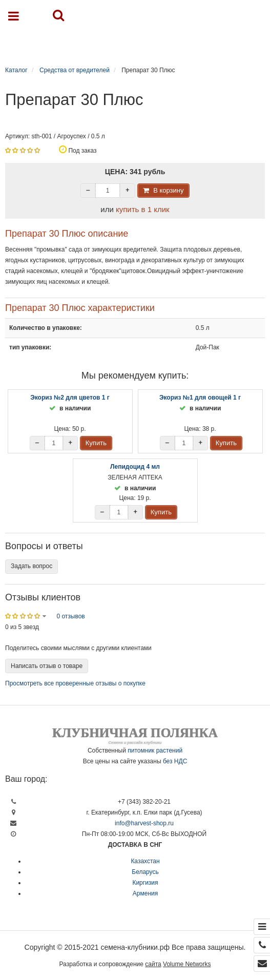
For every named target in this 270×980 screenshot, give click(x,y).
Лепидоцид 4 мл (135, 467)
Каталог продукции (140, 42)
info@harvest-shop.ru (144, 823)
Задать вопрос (32, 566)
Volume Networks (187, 964)
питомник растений (155, 750)
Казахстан (145, 861)
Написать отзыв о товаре (47, 666)
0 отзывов (70, 616)
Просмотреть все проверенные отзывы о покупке (75, 683)
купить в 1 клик (143, 209)
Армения (145, 893)
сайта (153, 964)
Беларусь (145, 872)
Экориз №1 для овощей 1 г (200, 398)
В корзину (168, 190)
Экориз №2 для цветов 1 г (70, 398)
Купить (96, 443)
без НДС (175, 761)
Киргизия (145, 883)
